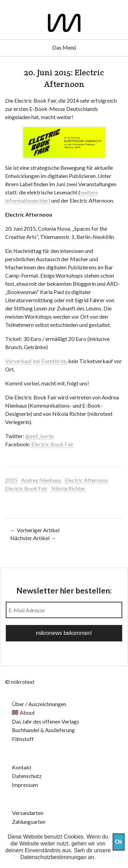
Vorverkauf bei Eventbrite (36, 361)
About (27, 712)
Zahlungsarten (29, 822)
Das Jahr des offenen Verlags (46, 721)
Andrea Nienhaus (41, 480)
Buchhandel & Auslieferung (43, 730)
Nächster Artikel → (33, 538)
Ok (119, 842)
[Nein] (119, 848)
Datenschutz (27, 776)
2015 (11, 480)
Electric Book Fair (53, 444)
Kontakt (22, 767)
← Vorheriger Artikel (35, 530)
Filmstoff (23, 739)
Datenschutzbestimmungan (54, 857)
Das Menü (64, 47)
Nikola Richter (68, 488)
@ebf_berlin (40, 436)
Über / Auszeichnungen (39, 704)
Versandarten (28, 813)
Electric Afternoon (87, 480)
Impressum (25, 785)
